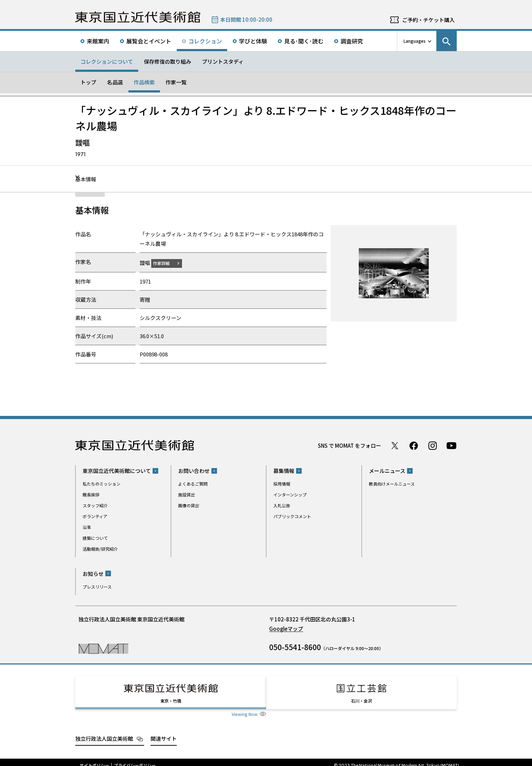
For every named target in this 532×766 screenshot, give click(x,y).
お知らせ (93, 573)
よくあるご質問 (193, 484)
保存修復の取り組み (167, 61)
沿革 (87, 527)
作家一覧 (176, 82)
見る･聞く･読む (304, 41)
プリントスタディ (223, 61)
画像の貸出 (189, 505)
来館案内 (98, 41)
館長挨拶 (91, 495)
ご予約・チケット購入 (428, 20)
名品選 (115, 82)
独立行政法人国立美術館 (104, 732)
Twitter (395, 445)
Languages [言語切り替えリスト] (415, 41)
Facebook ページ (414, 445)
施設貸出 (187, 495)
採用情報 (282, 484)
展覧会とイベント (149, 41)
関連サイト (164, 732)
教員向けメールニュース (392, 484)
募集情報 (284, 471)
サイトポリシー (94, 759)
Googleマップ (286, 628)
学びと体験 (253, 41)
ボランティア (95, 516)
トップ (88, 82)
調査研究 (352, 41)
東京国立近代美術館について (117, 471)
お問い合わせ (194, 471)
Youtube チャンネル (451, 445)
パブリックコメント (292, 516)
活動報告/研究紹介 (100, 549)
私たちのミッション (101, 484)
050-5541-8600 (295, 647)
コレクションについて (107, 61)
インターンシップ (290, 495)
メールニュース (387, 471)
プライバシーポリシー (135, 759)
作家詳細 (166, 263)
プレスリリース (97, 586)
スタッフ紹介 (95, 505)
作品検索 (144, 82)
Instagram (433, 445)
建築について (95, 538)
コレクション (205, 41)
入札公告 (282, 505)
